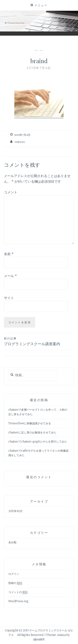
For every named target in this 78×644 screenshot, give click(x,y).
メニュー (41, 5)
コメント (11, 192)
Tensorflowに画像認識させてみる (30, 423)
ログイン (14, 574)
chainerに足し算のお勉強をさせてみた (32, 432)
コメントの (18, 592)
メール (10, 276)
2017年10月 (15, 511)
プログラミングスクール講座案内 (39, 341)
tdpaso (20, 142)
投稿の (15, 583)
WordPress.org (18, 601)
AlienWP (39, 640)
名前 (9, 254)
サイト (9, 298)
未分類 (12, 542)
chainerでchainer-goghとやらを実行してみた (38, 442)
